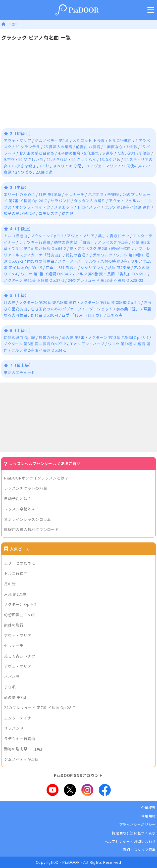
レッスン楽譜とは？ (22, 509)
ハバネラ (96, 194)
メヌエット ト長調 (89, 140)
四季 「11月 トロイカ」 (82, 315)
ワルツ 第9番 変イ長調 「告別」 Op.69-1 (111, 274)
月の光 (10, 302)
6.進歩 (108, 153)
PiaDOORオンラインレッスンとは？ (36, 478)
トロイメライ (89, 207)
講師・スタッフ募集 (139, 850)
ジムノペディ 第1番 (52, 140)
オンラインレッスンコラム (27, 519)
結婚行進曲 (121, 248)
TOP (13, 24)
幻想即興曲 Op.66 (19, 337)
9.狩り (9, 159)
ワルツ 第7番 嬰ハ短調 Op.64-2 (39, 248)
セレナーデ (75, 194)
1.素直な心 (113, 147)
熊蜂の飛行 (49, 337)
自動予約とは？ (18, 499)
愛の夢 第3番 (73, 337)
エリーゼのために (19, 194)
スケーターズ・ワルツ (78, 261)
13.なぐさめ (110, 159)
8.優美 (145, 153)
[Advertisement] (78, 417)
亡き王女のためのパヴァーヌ (56, 309)
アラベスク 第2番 (92, 248)
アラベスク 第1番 (113, 242)
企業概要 (148, 808)
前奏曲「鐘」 (128, 309)
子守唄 (113, 194)
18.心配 (75, 166)
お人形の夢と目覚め (37, 153)
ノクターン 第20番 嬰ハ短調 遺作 (48, 302)
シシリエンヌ (92, 267)
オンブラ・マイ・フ (33, 207)
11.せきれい (57, 159)
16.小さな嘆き (24, 166)
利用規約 (148, 816)
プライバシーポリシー (138, 824)
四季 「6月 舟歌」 (62, 267)
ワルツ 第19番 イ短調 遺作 (127, 207)
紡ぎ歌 (68, 213)
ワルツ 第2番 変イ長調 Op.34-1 (39, 350)
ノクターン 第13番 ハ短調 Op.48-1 (118, 337)
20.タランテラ (28, 147)
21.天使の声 (131, 166)
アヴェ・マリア (17, 140)
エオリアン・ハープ (87, 344)
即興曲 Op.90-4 (45, 315)
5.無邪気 (92, 153)
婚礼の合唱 (76, 255)
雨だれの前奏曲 (41, 261)
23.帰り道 (44, 172)
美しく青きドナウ (114, 236)
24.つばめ (24, 172)
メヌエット (64, 207)
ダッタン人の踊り (90, 201)
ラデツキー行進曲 (35, 242)
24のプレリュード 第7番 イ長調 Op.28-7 (40, 707)
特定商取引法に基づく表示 (134, 833)
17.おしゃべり (52, 166)
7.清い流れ (126, 153)
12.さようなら (84, 159)
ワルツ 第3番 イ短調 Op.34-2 (46, 274)
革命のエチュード (19, 372)
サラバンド (60, 201)
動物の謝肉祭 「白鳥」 (74, 242)
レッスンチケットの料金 (26, 488)
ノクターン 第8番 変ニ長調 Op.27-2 (35, 344)
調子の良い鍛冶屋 (19, 213)
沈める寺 (115, 315)
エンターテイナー (20, 718)
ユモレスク (48, 213)
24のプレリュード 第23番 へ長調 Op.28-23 (106, 280)
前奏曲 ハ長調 (88, 147)
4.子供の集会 (69, 153)
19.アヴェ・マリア (101, 166)
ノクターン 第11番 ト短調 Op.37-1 (34, 280)
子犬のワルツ (101, 255)
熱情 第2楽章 (119, 267)
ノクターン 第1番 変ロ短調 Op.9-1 (110, 302)
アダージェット (99, 309)
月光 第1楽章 (50, 194)
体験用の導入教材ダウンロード (31, 529)
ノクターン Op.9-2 (47, 236)
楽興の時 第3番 (114, 261)
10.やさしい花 (31, 159)
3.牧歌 (132, 147)
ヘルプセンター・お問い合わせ (130, 841)
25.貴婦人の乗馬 (58, 147)
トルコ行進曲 (120, 140)
